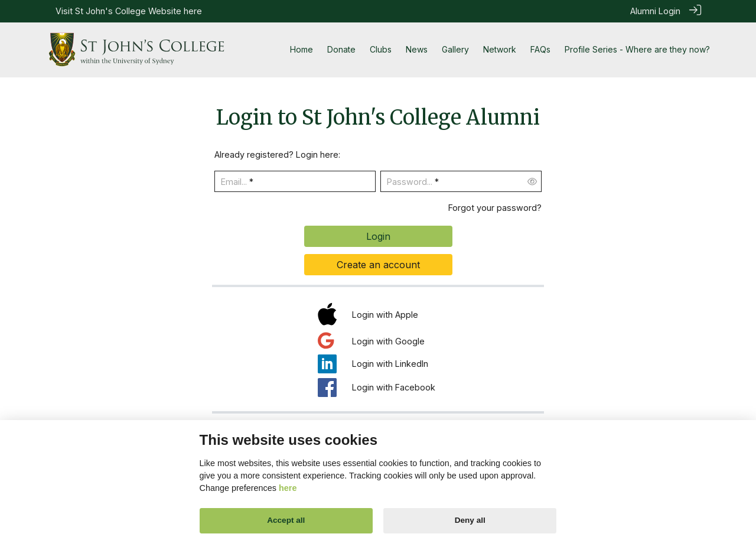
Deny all (470, 520)
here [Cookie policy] (288, 488)
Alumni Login (655, 11)
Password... (410, 182)
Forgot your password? (495, 207)
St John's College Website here (139, 11)
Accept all (286, 520)
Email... (234, 182)
